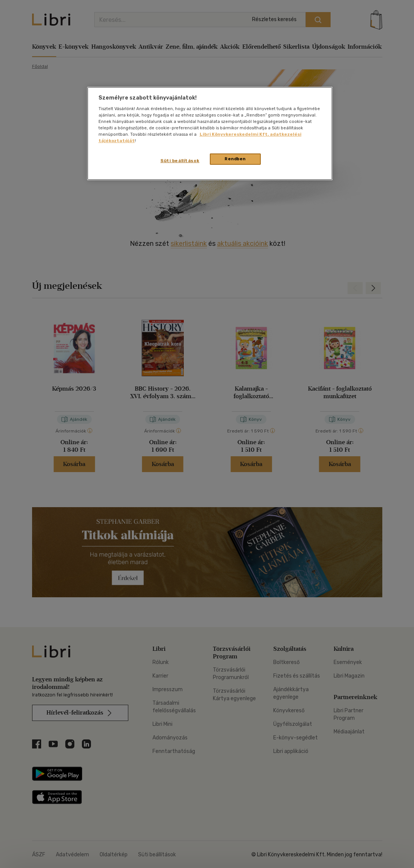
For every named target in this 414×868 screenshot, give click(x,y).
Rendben (235, 159)
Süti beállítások (180, 161)
